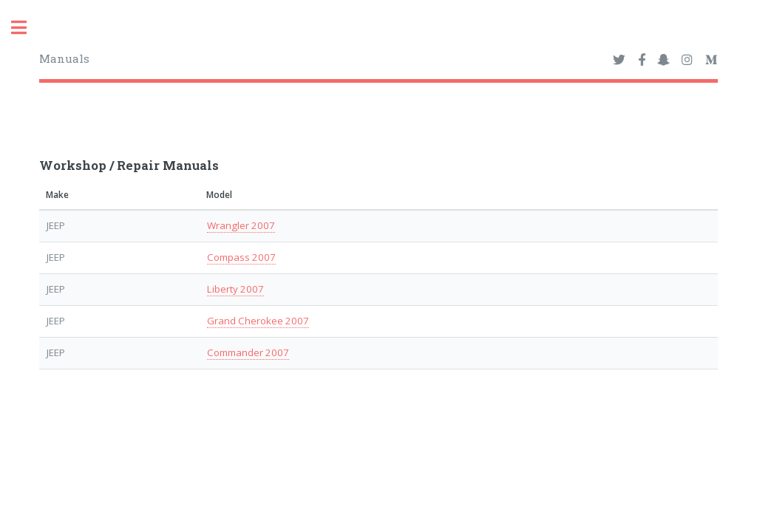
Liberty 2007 (235, 289)
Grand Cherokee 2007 (258, 321)
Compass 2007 (241, 257)
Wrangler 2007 (241, 225)
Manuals (64, 58)
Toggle (27, 28)
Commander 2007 (248, 352)
